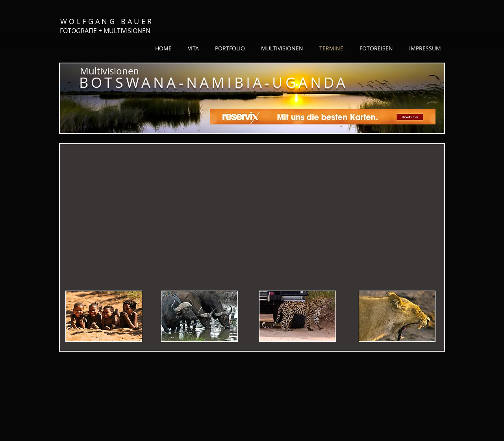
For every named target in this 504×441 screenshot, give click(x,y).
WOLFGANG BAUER (107, 21)
